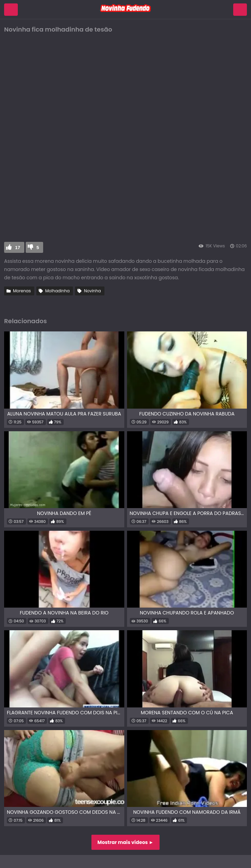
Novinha (92, 291)
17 (18, 248)
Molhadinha (57, 291)
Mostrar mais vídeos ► (126, 842)
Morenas (22, 291)
